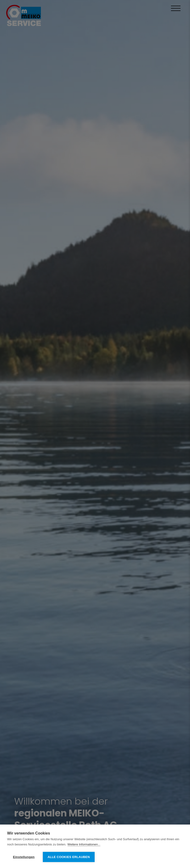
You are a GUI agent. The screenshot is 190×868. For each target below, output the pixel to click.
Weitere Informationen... (84, 844)
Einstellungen (24, 857)
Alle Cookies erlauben (69, 857)
